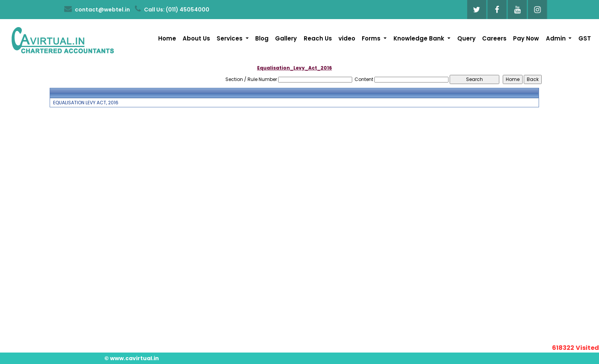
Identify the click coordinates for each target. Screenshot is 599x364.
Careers (494, 38)
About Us (196, 38)
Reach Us (318, 38)
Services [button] (230, 38)
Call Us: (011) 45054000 (172, 9)
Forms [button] (372, 38)
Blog (262, 38)
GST (585, 38)
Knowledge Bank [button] (420, 38)
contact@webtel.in (97, 9)
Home (167, 38)
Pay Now (526, 38)
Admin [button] (557, 38)
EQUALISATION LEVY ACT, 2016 (86, 103)
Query (466, 38)
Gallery (286, 38)
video (347, 38)
